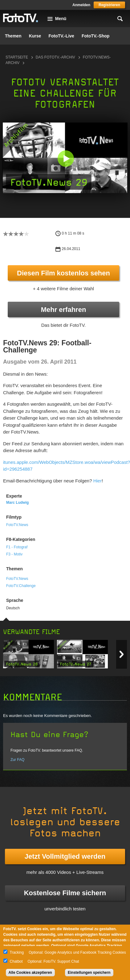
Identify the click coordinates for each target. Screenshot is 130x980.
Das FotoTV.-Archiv (55, 57)
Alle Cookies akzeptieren (30, 973)
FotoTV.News (17, 525)
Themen (13, 36)
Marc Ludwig (17, 503)
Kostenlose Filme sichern (65, 893)
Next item (122, 654)
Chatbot (16, 961)
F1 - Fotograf (17, 547)
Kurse (35, 36)
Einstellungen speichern (89, 973)
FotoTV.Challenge (21, 586)
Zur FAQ (17, 760)
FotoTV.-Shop (95, 36)
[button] (66, 159)
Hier (98, 481)
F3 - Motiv (14, 554)
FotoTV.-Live (61, 36)
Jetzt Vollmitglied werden (65, 856)
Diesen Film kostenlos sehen (63, 273)
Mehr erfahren (64, 310)
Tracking (17, 952)
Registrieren (109, 5)
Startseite (17, 57)
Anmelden (81, 5)
